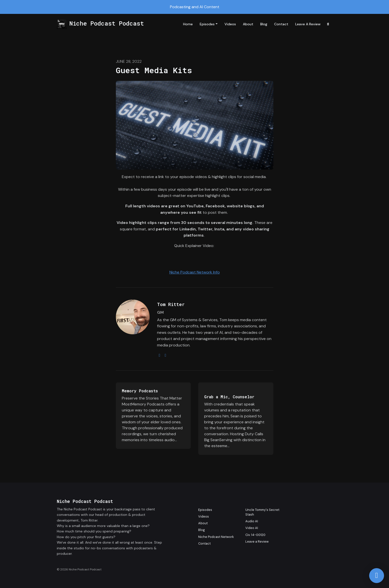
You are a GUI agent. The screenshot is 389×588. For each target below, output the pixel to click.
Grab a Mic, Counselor (229, 397)
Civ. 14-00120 (255, 535)
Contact (281, 24)
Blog (264, 24)
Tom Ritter (171, 304)
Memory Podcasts (140, 391)
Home (188, 24)
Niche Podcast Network (216, 537)
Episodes (207, 24)
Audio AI (252, 521)
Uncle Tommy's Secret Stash (262, 512)
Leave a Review (308, 24)
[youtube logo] (165, 355)
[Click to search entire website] (328, 24)
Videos (230, 24)
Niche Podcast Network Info (195, 272)
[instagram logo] (160, 355)
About (248, 24)
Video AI (252, 528)
